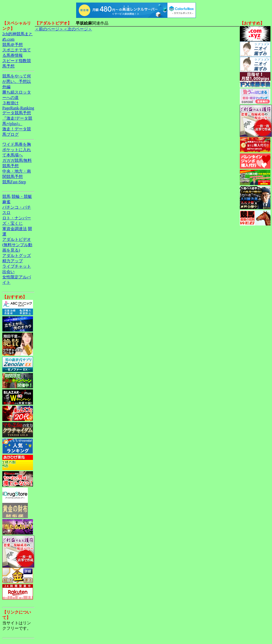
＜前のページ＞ (49, 29)
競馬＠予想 (13, 45)
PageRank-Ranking (18, 108)
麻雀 (6, 202)
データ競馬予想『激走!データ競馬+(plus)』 (17, 118)
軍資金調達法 (15, 229)
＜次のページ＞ (78, 29)
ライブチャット (17, 266)
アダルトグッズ (17, 256)
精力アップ (13, 261)
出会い (8, 272)
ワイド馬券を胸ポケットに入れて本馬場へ (17, 150)
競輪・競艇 (22, 196)
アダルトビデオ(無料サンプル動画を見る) (17, 245)
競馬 (6, 196)
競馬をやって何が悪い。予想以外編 (17, 81)
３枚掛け (10, 103)
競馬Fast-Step (14, 182)
